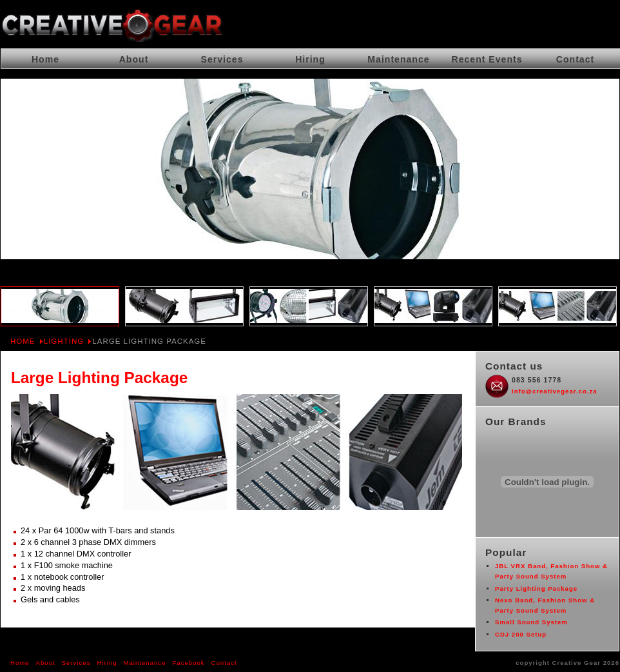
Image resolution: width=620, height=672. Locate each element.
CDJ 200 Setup (521, 634)
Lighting (64, 341)
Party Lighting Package (536, 588)
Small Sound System (531, 622)
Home (23, 341)
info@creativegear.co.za (555, 391)
